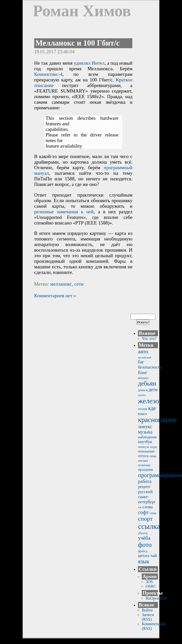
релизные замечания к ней (64, 212)
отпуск (143, 456)
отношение (146, 451)
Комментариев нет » (55, 296)
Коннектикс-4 (48, 74)
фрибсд (143, 551)
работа (145, 481)
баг (141, 362)
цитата (144, 556)
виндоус (143, 378)
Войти (147, 610)
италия (142, 409)
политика (144, 465)
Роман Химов (82, 11)
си (140, 507)
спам (153, 513)
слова (147, 507)
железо (148, 401)
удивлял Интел (89, 63)
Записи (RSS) (148, 617)
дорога (142, 395)
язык (144, 561)
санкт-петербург (147, 499)
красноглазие (157, 420)
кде (152, 408)
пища (153, 456)
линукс (145, 427)
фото (145, 545)
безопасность (150, 367)
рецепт (144, 487)
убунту (143, 533)
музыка (145, 432)
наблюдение (147, 437)
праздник (145, 469)
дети (153, 390)
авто (143, 351)
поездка (143, 461)
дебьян (147, 383)
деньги (143, 390)
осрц (153, 447)
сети (79, 284)
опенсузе (143, 447)
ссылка (149, 526)
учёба (144, 538)
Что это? (149, 338)
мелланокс (61, 284)
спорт (145, 519)
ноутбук (145, 442)
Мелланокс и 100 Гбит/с (78, 43)
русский (145, 492)
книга (142, 414)
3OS (149, 582)
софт (143, 512)
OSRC (151, 586)
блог (142, 372)
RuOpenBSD (156, 598)
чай (153, 556)
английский (144, 358)
